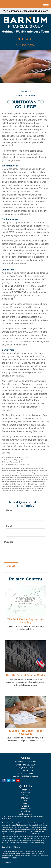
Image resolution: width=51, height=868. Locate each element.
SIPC (10, 856)
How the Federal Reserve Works (25, 675)
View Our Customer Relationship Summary (25, 11)
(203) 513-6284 (25, 45)
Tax (26, 801)
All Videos (25, 811)
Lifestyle (26, 806)
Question (9, 542)
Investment (25, 792)
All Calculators (26, 814)
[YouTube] (27, 39)
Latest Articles (26, 809)
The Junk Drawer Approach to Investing (26, 621)
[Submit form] (11, 566)
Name (9, 510)
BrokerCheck (6, 819)
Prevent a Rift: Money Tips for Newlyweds (26, 732)
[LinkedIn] (23, 39)
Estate (26, 795)
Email (9, 526)
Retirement (25, 790)
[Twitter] (19, 39)
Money (25, 803)
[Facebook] (31, 39)
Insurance (26, 798)
